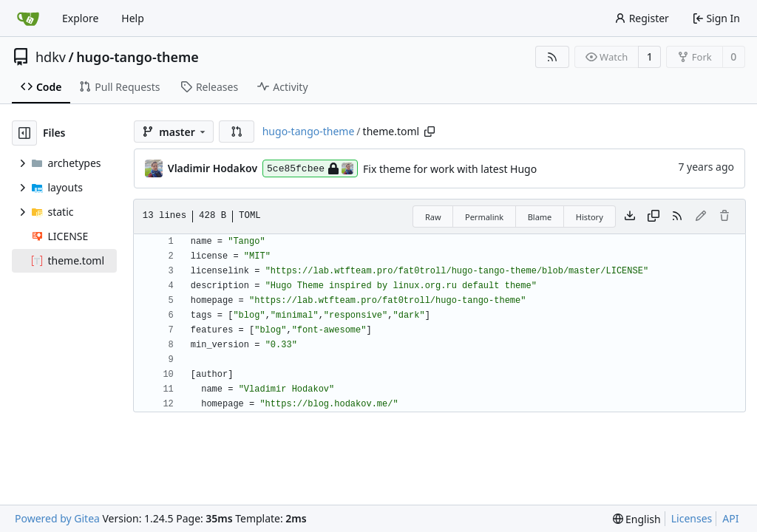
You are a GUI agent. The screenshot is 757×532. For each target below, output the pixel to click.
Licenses (692, 518)
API (730, 518)
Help (133, 18)
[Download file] (630, 216)
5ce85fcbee (310, 168)
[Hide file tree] (24, 133)
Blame (540, 217)
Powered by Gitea (57, 518)
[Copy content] (654, 216)
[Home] (28, 18)
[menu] (637, 519)
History (590, 217)
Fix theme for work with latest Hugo (450, 169)
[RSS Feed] (552, 57)
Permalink (484, 217)
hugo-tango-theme (138, 57)
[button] (237, 132)
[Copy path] (430, 132)
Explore (80, 18)
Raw (433, 217)
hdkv (51, 57)
